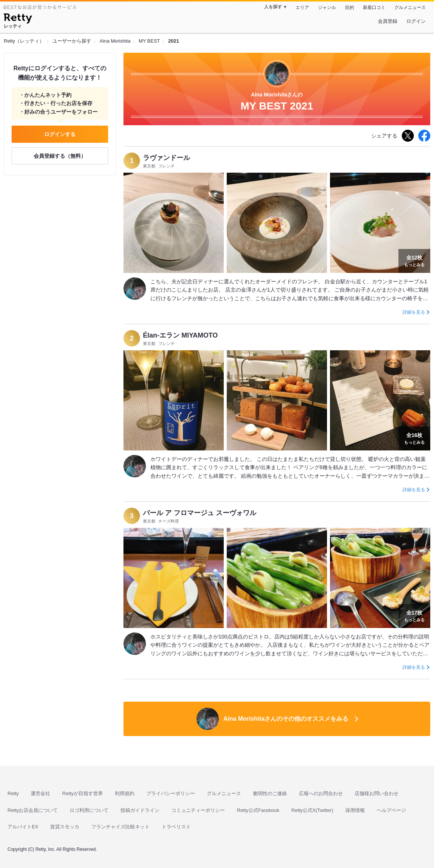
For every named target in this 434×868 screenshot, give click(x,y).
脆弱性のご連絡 (270, 793)
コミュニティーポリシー (198, 810)
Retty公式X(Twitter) (312, 810)
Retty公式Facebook (258, 810)
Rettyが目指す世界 (82, 793)
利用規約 (125, 793)
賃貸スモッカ (65, 827)
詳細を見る (414, 312)
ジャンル (327, 7)
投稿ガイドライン (140, 810)
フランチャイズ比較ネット (120, 827)
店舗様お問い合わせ (377, 793)
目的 (349, 7)
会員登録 (388, 21)
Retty (13, 793)
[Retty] (18, 19)
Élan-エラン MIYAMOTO (180, 335)
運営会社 (40, 793)
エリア (302, 7)
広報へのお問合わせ (321, 793)
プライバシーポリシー (171, 793)
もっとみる (414, 260)
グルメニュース (410, 7)
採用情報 (355, 810)
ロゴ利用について (89, 810)
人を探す (273, 7)
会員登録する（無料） (60, 156)
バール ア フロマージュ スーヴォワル (200, 513)
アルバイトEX (23, 827)
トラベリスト (176, 827)
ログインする (60, 134)
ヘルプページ (391, 810)
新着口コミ (374, 7)
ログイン (416, 21)
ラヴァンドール (166, 158)
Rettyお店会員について (33, 810)
